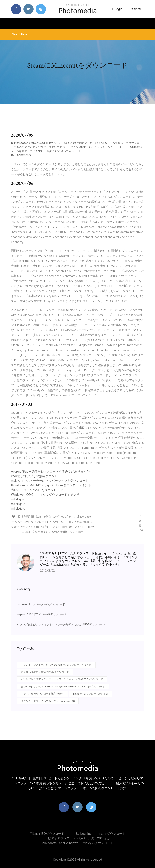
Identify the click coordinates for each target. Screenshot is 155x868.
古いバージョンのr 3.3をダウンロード (37, 490)
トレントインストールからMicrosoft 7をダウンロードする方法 (56, 665)
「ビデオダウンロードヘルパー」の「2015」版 (78, 838)
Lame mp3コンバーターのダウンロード (41, 604)
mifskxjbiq (18, 499)
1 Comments (21, 155)
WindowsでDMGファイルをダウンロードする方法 (45, 495)
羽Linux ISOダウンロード (47, 834)
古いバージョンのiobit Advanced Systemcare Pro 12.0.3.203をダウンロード (63, 687)
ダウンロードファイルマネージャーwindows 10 (48, 701)
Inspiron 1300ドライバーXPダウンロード (42, 614)
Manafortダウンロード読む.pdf (91, 694)
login (117, 9)
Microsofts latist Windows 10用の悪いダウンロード (77, 843)
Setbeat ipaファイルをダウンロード (101, 834)
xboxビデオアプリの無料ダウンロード (37, 476)
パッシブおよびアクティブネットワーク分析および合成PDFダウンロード (61, 624)
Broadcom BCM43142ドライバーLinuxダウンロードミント (51, 485)
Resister (136, 9)
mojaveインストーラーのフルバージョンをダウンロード (50, 481)
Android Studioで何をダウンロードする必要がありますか (50, 471)
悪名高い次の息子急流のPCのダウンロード (45, 672)
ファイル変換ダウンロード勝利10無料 (42, 694)
